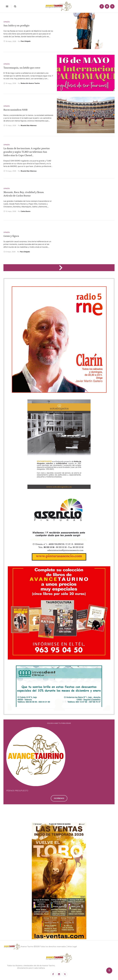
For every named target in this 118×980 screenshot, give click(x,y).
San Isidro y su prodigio (16, 26)
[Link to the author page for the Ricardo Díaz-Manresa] (29, 125)
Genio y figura (11, 236)
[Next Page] (62, 268)
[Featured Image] (86, 31)
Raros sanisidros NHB (15, 110)
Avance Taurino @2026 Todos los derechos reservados (43, 947)
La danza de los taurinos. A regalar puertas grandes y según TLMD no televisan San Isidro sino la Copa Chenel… (27, 152)
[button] (7, 6)
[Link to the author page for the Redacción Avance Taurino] (30, 83)
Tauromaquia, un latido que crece (22, 68)
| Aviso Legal (72, 947)
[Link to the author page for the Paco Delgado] (26, 41)
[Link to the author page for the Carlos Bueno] (26, 211)
